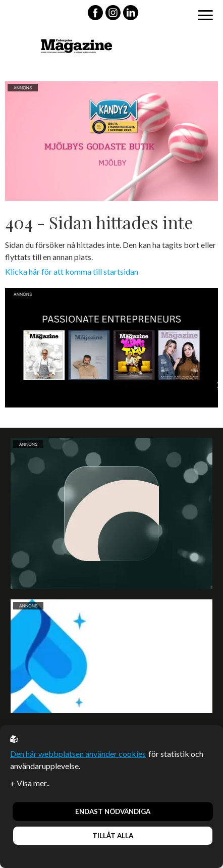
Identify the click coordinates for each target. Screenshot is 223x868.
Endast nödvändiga (113, 811)
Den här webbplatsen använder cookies (78, 754)
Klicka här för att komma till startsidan (72, 271)
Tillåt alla (113, 836)
